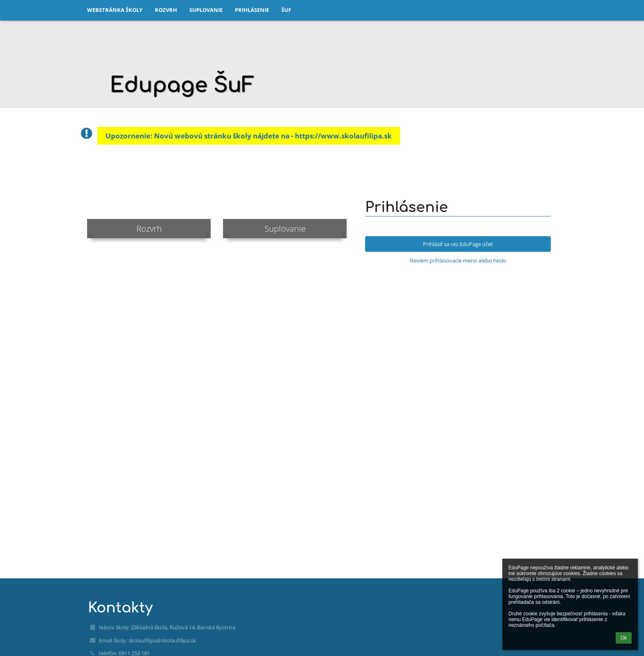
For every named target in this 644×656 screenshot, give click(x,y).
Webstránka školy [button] (115, 10)
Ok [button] (624, 638)
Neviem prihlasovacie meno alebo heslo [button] (458, 260)
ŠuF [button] (286, 10)
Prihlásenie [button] (252, 10)
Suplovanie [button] (206, 10)
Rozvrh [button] (166, 10)
